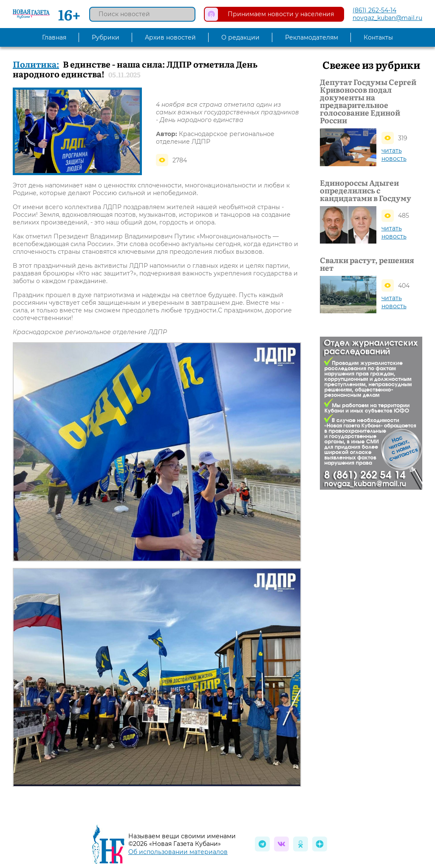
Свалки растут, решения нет (367, 264)
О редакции (240, 37)
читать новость (394, 155)
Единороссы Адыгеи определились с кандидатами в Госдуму (366, 190)
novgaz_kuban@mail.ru (387, 18)
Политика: (36, 64)
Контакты (378, 37)
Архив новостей (170, 37)
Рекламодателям (312, 37)
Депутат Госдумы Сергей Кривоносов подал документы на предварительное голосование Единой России (368, 101)
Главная (54, 37)
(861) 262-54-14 (374, 10)
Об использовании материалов (178, 852)
